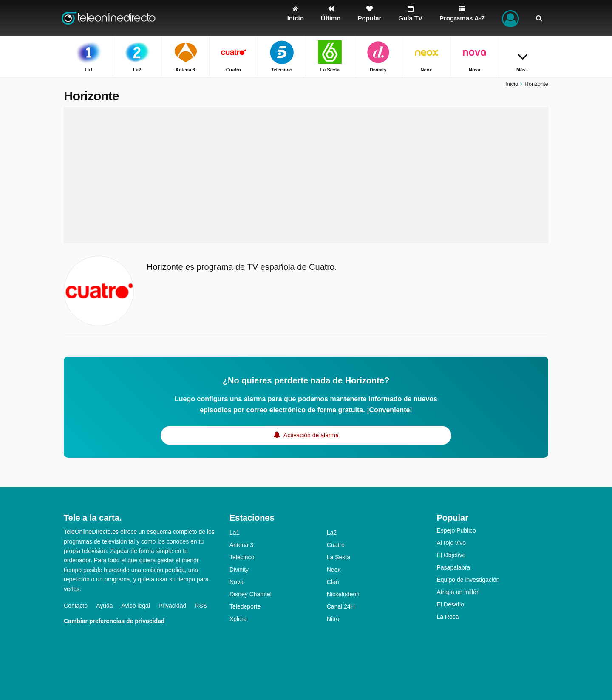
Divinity (239, 570)
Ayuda (104, 606)
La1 (234, 533)
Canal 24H (341, 606)
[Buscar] (539, 18)
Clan (333, 582)
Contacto (76, 606)
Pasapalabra (454, 567)
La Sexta (339, 557)
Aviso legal (136, 606)
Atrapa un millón (458, 592)
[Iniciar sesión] (510, 18)
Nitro (333, 619)
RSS (201, 606)
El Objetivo (451, 555)
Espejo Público (457, 530)
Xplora (238, 619)
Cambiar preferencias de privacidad (114, 621)
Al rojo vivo (451, 543)
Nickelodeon (343, 594)
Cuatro (336, 545)
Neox (334, 570)
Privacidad (172, 606)
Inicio (512, 84)
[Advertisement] (306, 175)
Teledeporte (245, 606)
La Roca (448, 617)
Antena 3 (241, 545)
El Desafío (451, 604)
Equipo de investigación (468, 580)
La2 (332, 533)
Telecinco (242, 557)
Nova (237, 582)
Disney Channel (251, 594)
